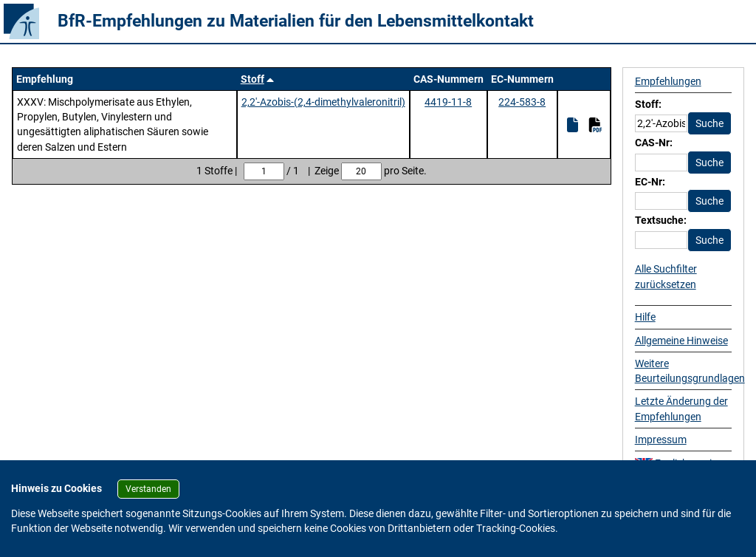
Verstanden (148, 489)
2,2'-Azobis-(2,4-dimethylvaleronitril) (323, 102)
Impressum (661, 440)
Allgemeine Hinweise (681, 341)
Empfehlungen (668, 81)
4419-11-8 (448, 102)
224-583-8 (522, 102)
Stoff (252, 79)
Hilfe (645, 317)
